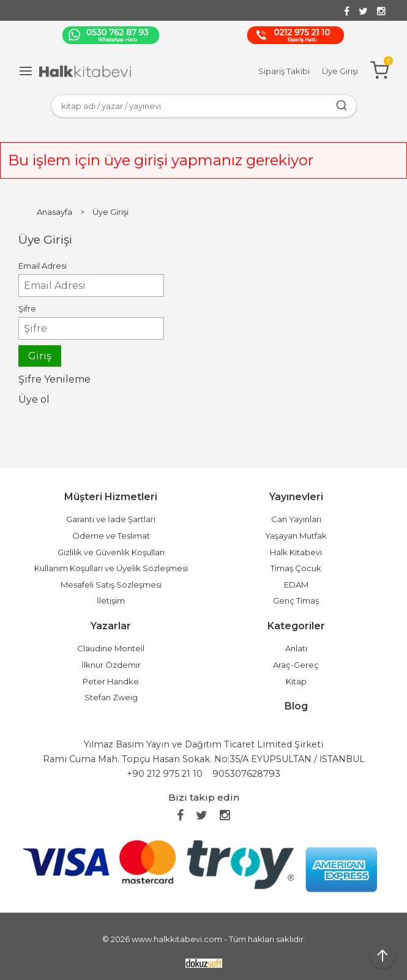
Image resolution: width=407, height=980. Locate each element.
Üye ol (34, 399)
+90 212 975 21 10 (165, 774)
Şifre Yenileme (54, 379)
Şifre (27, 309)
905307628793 (246, 774)
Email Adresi (43, 266)
